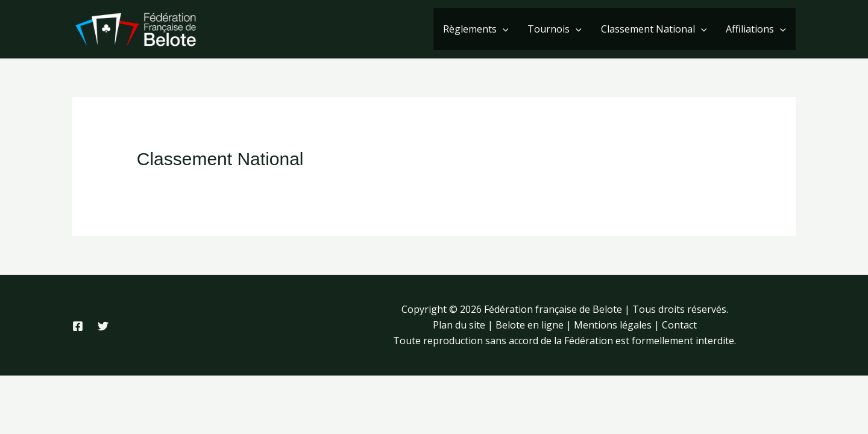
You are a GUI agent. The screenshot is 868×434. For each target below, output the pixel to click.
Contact (679, 325)
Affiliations (756, 29)
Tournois (555, 29)
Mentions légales (613, 325)
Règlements (476, 29)
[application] (503, 29)
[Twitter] (103, 326)
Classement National (654, 29)
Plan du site (459, 325)
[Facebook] (78, 326)
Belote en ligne (530, 325)
